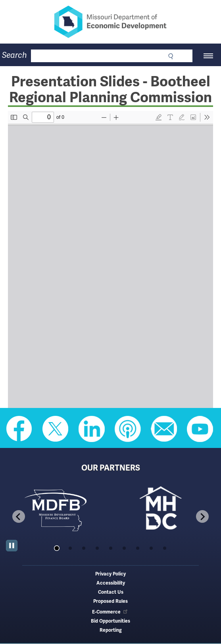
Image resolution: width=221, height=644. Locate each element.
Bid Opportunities (110, 621)
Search (14, 55)
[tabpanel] (58, 510)
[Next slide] (202, 516)
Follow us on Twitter (56, 429)
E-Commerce (110, 612)
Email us (164, 429)
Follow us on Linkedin (92, 429)
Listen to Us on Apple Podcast (128, 429)
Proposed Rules (110, 601)
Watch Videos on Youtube (200, 429)
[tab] (57, 548)
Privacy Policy (110, 574)
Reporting (111, 630)
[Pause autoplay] (12, 546)
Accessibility (111, 583)
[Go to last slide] (19, 516)
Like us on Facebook (19, 429)
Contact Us (111, 592)
